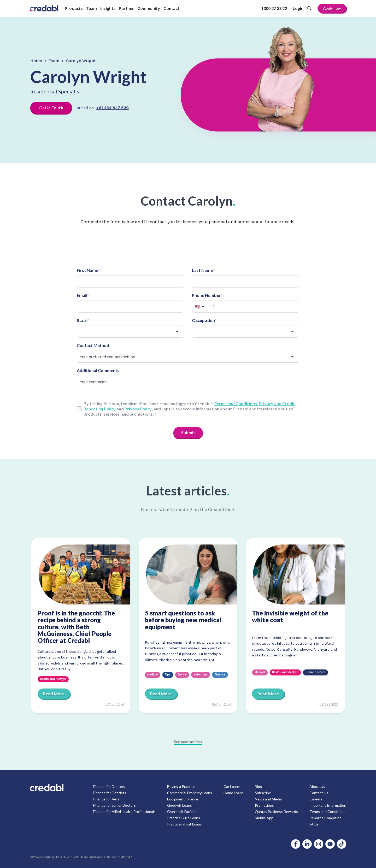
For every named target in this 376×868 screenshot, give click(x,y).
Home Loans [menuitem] (234, 793)
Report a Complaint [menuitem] (325, 818)
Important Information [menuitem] (328, 805)
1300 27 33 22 (274, 8)
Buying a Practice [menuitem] (181, 786)
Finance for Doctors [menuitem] (109, 786)
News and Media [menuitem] (268, 799)
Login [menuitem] (298, 8)
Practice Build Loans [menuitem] (184, 818)
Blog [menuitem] (258, 786)
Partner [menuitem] (126, 8)
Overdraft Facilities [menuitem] (183, 812)
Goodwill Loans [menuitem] (180, 805)
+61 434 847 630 (113, 108)
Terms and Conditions (236, 403)
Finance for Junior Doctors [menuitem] (114, 805)
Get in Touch (51, 108)
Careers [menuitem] (316, 799)
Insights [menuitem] (108, 8)
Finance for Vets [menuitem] (106, 799)
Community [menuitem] (149, 8)
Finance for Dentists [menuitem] (110, 793)
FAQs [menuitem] (314, 824)
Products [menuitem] (74, 8)
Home (36, 61)
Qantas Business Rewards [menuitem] (276, 812)
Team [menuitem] (92, 8)
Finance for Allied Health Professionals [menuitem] (124, 812)
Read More (54, 694)
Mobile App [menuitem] (264, 818)
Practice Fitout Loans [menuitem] (184, 824)
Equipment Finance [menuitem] (183, 799)
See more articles (188, 742)
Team (54, 61)
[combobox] (130, 332)
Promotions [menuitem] (264, 805)
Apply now (332, 8)
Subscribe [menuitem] (263, 793)
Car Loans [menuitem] (232, 786)
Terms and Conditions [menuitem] (327, 812)
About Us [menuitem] (317, 786)
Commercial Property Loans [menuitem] (190, 793)
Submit (188, 432)
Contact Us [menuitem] (319, 793)
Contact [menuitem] (171, 8)
